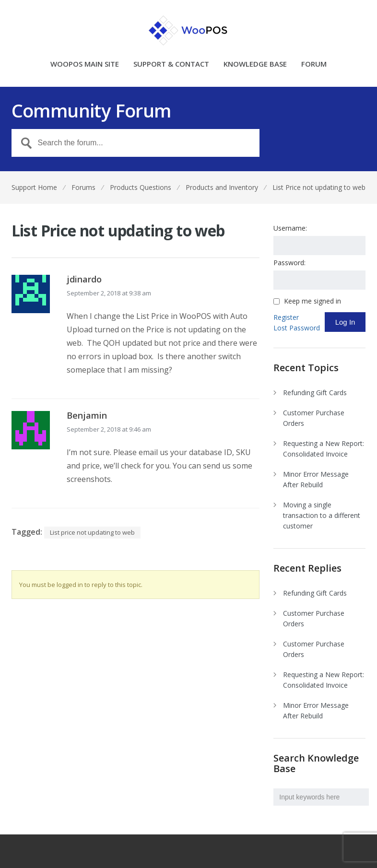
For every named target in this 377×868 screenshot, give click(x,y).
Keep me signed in (312, 301)
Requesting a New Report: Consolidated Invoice (324, 449)
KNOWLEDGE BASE (255, 65)
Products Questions (141, 187)
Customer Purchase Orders (314, 418)
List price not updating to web (92, 532)
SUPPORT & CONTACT (171, 65)
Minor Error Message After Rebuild (316, 479)
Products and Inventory (222, 187)
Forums (83, 187)
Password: (289, 263)
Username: (290, 228)
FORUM (314, 65)
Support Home (34, 187)
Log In (345, 322)
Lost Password (297, 328)
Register (286, 317)
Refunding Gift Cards (315, 393)
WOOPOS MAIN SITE (85, 65)
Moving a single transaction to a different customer (322, 515)
